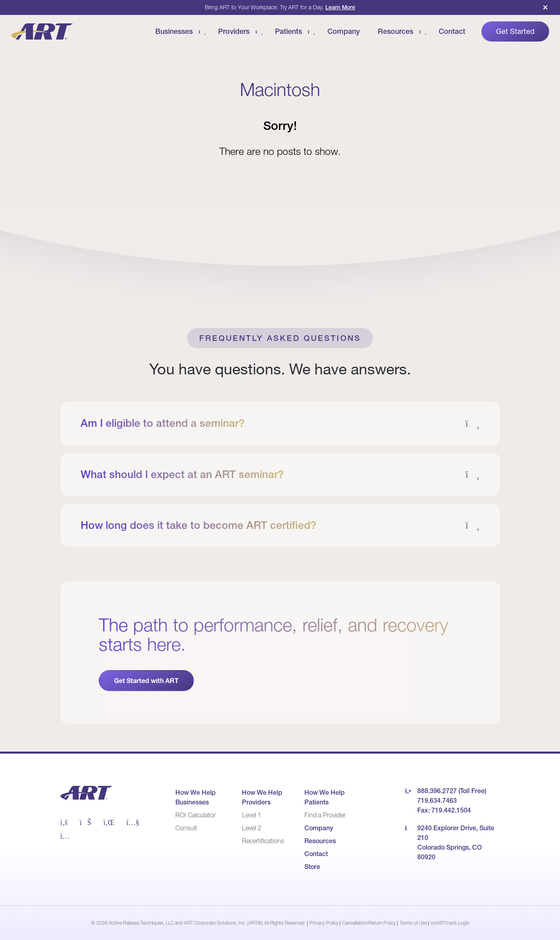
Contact (452, 31)
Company (343, 31)
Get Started (515, 31)
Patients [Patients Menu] (288, 31)
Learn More (340, 7)
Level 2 (252, 828)
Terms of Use (413, 923)
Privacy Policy (324, 923)
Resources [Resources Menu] (396, 31)
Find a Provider (325, 815)
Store (312, 867)
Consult (186, 828)
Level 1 (252, 815)
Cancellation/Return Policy (369, 923)
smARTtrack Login (450, 923)
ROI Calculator (196, 815)
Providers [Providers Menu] (234, 31)
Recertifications (263, 841)
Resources (320, 841)
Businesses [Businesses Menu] (174, 31)
